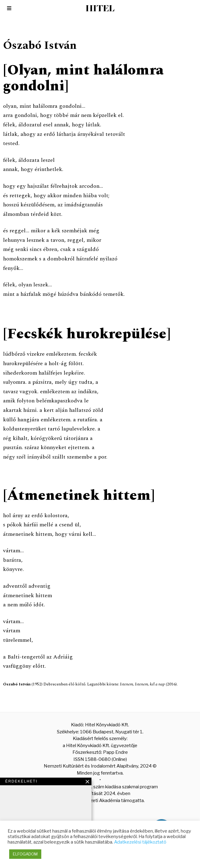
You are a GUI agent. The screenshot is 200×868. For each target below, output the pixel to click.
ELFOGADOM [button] (25, 854)
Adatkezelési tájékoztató (140, 842)
